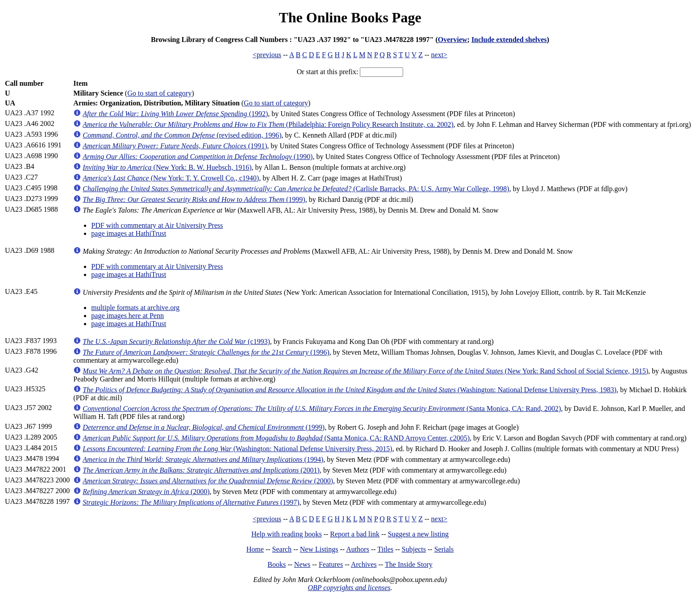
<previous (267, 55)
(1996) (206, 352)
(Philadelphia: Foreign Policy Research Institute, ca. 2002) (268, 124)
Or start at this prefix (327, 72)
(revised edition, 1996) (182, 135)
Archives (364, 564)
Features (331, 564)
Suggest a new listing (418, 534)
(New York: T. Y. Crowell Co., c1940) (171, 178)
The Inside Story (409, 564)
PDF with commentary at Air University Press (157, 225)
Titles (385, 549)
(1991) (175, 146)
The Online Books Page (350, 17)
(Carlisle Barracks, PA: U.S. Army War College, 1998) (296, 189)
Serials (444, 549)
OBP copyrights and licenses (349, 588)
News (302, 564)
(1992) (175, 114)
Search (282, 549)
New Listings (319, 549)
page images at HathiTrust (129, 233)
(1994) (203, 459)
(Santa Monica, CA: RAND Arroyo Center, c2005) (276, 438)
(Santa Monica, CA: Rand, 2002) (322, 408)
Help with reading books (287, 534)
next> (440, 55)
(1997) (191, 502)
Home (255, 549)
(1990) (198, 157)
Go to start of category (159, 93)
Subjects (414, 549)
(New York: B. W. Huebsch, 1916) (167, 167)
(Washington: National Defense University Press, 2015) (237, 449)
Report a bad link (355, 534)
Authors (358, 549)
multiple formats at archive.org (135, 308)
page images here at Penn (127, 316)
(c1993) (176, 341)
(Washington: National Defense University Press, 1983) (350, 390)
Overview (453, 40)
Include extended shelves (509, 40)
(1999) (194, 199)
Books (277, 564)
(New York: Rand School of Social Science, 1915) (365, 371)
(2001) (201, 470)
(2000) (208, 481)
